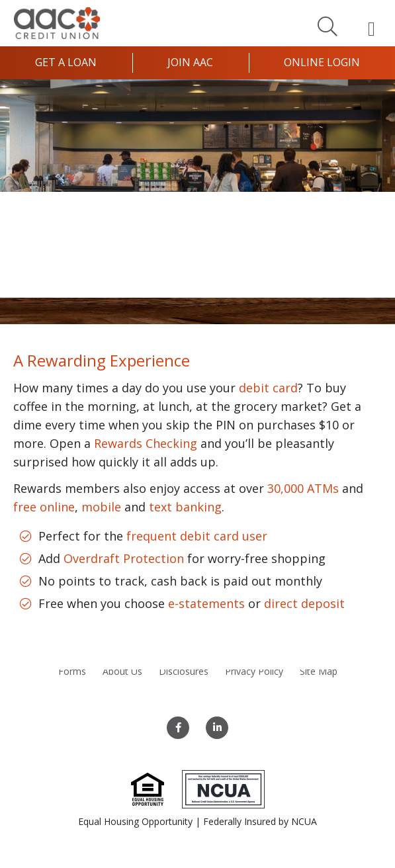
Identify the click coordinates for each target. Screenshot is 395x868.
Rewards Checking (146, 443)
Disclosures (184, 671)
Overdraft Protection (124, 558)
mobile (101, 507)
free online (44, 507)
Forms (72, 671)
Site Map (319, 671)
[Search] (328, 26)
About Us (122, 671)
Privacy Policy (254, 671)
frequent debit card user (197, 536)
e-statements (206, 603)
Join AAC (190, 62)
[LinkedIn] (217, 728)
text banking (185, 507)
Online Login (322, 62)
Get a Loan (66, 62)
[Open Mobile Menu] (372, 28)
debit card (268, 388)
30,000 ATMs (303, 488)
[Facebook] (178, 728)
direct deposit (304, 603)
